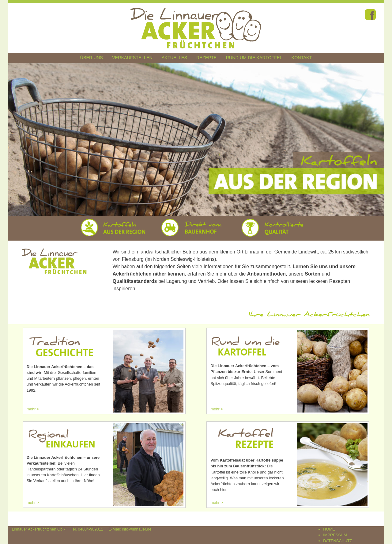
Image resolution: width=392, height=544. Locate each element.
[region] (196, 139)
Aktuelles (174, 58)
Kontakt (302, 58)
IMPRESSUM (335, 535)
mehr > (33, 409)
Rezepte (206, 58)
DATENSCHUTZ (337, 541)
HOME (329, 529)
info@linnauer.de (137, 529)
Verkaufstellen (132, 58)
